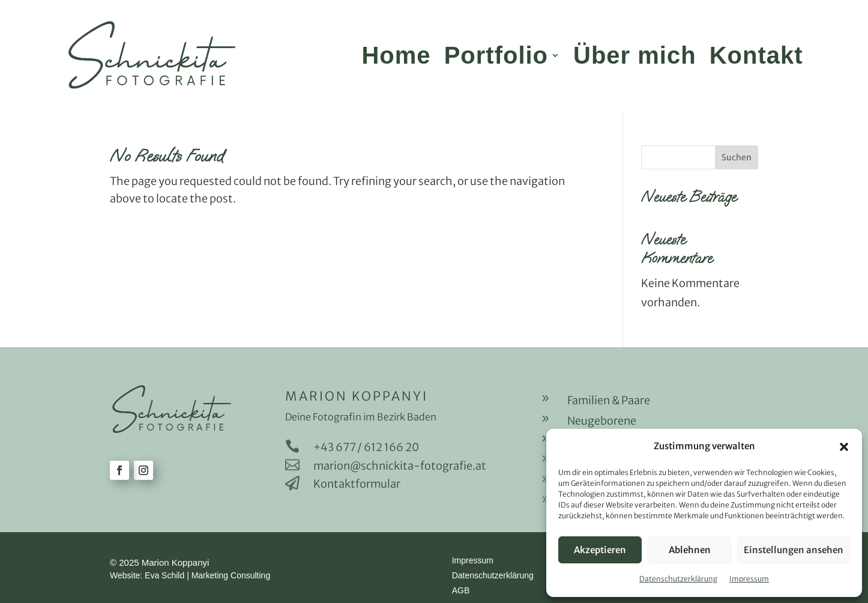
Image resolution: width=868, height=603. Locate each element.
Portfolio (496, 55)
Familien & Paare (609, 400)
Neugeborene (602, 421)
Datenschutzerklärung (678, 579)
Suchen (737, 157)
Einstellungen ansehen (794, 550)
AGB (461, 590)
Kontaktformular (357, 484)
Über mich (635, 55)
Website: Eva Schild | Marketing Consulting (190, 575)
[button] (844, 447)
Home (396, 55)
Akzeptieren (600, 550)
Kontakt (756, 55)
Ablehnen (690, 550)
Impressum (749, 579)
